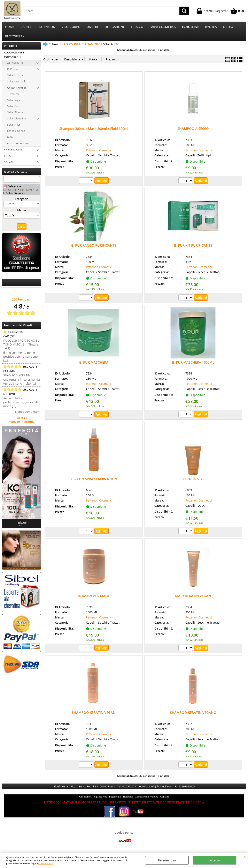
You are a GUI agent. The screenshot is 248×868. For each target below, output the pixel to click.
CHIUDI (245, 857)
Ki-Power (13, 72)
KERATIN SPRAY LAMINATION (94, 482)
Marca (22, 213)
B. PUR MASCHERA (94, 365)
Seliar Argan (14, 103)
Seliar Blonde (15, 115)
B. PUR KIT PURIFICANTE (193, 248)
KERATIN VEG (193, 482)
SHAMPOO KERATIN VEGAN (94, 715)
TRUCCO (137, 27)
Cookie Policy (46, 863)
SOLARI (9, 165)
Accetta (214, 860)
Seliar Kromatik (16, 84)
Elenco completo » (27, 414)
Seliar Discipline (17, 121)
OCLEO (228, 27)
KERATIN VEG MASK (94, 599)
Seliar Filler (14, 127)
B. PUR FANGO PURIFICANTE (94, 248)
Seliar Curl (13, 109)
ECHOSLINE (191, 27)
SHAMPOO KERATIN (17, 378)
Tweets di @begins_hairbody (22, 423)
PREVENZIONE (13, 152)
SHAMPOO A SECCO (193, 132)
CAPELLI (26, 27)
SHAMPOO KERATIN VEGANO (193, 715)
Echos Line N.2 (16, 133)
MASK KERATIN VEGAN (193, 599)
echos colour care (18, 146)
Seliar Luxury (15, 78)
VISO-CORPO (71, 27)
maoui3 (12, 140)
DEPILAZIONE (115, 27)
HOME (10, 27)
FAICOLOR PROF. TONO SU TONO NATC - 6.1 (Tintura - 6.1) (21, 347)
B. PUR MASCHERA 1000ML (193, 365)
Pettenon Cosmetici (99, 153)
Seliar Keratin (17, 91)
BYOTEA (211, 27)
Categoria (22, 202)
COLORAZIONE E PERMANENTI (14, 57)
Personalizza (167, 860)
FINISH (8, 158)
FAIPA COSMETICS (163, 27)
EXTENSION (47, 27)
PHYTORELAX (15, 38)
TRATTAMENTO (13, 66)
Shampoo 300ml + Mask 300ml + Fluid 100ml (94, 132)
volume (15, 97)
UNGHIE (93, 27)
